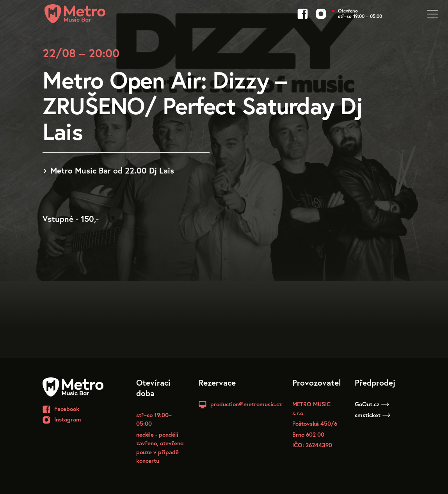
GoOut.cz (372, 404)
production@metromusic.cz (246, 404)
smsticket (372, 415)
